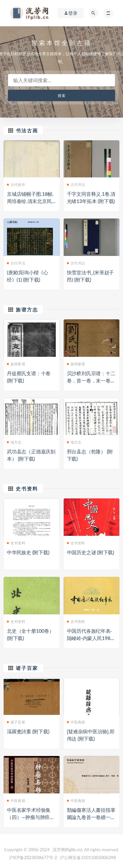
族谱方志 (27, 309)
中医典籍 (76, 722)
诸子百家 (27, 668)
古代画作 (16, 184)
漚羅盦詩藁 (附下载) (28, 731)
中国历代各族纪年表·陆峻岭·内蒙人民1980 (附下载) (90, 638)
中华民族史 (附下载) (28, 552)
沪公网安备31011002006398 (88, 857)
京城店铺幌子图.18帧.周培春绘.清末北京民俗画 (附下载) (30, 201)
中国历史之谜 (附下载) (91, 552)
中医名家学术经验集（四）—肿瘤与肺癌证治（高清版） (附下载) (31, 817)
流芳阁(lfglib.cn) (67, 850)
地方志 (14, 442)
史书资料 (27, 489)
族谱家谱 (16, 364)
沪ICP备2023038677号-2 (33, 857)
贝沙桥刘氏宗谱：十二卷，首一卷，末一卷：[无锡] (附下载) (91, 380)
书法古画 (27, 130)
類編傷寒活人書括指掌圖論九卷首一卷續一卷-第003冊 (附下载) (91, 817)
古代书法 (76, 184)
